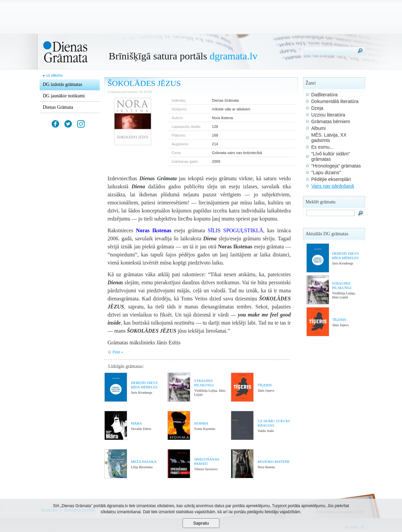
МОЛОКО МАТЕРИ (274, 462)
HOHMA (201, 423)
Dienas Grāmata (58, 107)
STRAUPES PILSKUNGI (204, 383)
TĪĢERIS (265, 385)
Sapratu (201, 523)
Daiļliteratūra (325, 95)
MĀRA (136, 423)
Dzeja (317, 108)
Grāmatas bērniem (331, 122)
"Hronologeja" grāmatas (336, 166)
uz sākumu (54, 75)
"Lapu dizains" (326, 173)
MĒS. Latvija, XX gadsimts (329, 138)
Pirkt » (118, 352)
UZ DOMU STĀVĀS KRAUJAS (274, 423)
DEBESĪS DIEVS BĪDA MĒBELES (144, 385)
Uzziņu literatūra (328, 115)
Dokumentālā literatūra (335, 101)
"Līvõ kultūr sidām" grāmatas (331, 156)
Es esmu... (322, 147)
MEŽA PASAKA (144, 462)
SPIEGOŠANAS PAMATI (207, 461)
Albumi (319, 128)
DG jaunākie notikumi (64, 96)
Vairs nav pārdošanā (333, 186)
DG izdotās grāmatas (63, 84)
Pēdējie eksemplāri (331, 179)
